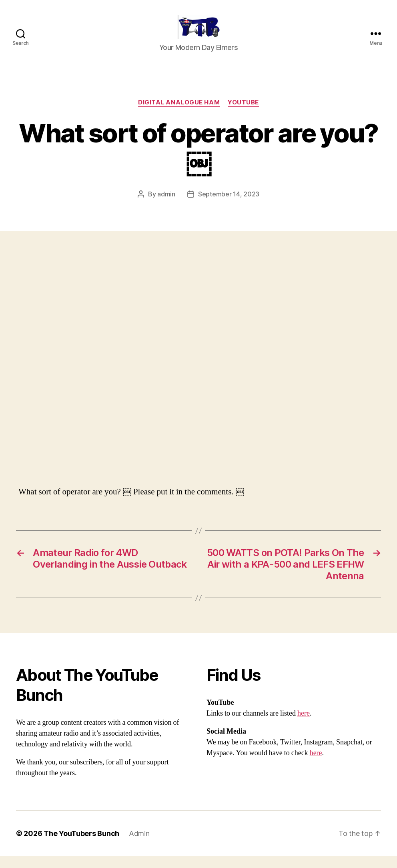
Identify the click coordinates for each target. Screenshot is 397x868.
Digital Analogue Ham (179, 114)
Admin (139, 845)
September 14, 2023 (229, 206)
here (304, 725)
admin (166, 206)
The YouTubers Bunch (81, 845)
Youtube (243, 114)
